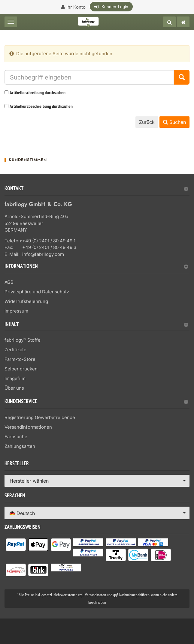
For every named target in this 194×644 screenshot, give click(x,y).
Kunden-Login (115, 7)
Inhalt (96, 325)
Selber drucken (21, 369)
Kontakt (96, 189)
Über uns (14, 388)
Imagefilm (15, 378)
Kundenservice (96, 402)
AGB (9, 282)
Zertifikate (15, 350)
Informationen (96, 267)
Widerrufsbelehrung (26, 301)
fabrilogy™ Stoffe (23, 340)
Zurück (147, 122)
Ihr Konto (76, 7)
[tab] (97, 191)
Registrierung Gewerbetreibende (40, 417)
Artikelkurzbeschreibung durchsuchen (41, 107)
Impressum (16, 311)
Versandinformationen (28, 427)
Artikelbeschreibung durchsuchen (38, 93)
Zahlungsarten (20, 446)
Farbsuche (16, 437)
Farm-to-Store (20, 359)
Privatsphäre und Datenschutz (37, 292)
